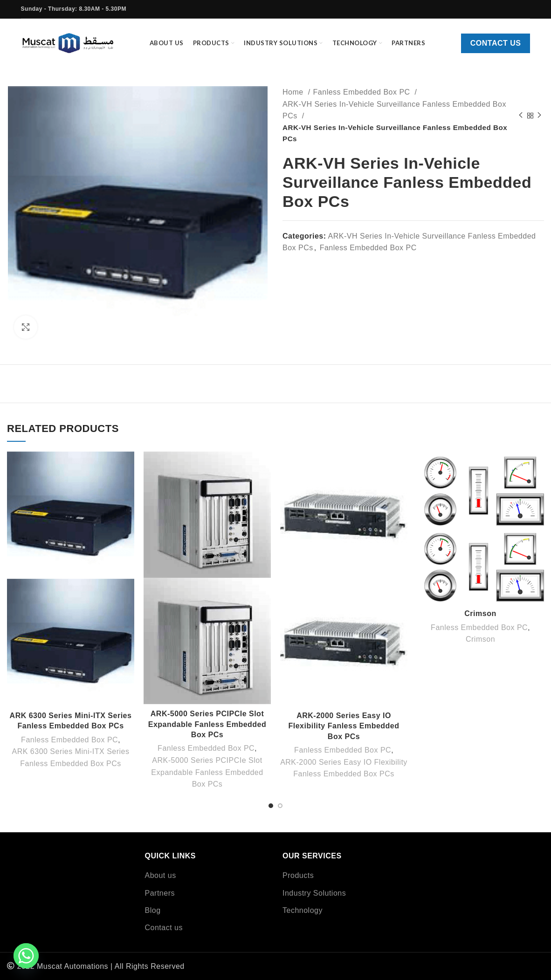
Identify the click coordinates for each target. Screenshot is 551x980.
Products (298, 875)
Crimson (480, 613)
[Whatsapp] (26, 956)
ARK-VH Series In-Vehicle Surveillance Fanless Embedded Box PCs (394, 110)
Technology (303, 910)
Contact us (496, 43)
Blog (153, 910)
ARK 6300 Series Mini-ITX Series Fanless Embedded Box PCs (70, 757)
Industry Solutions (314, 893)
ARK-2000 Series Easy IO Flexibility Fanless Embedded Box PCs (344, 726)
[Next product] (539, 116)
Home (294, 92)
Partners (160, 893)
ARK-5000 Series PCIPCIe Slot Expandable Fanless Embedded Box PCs (207, 724)
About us (161, 875)
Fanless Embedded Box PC (363, 92)
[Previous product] (521, 116)
